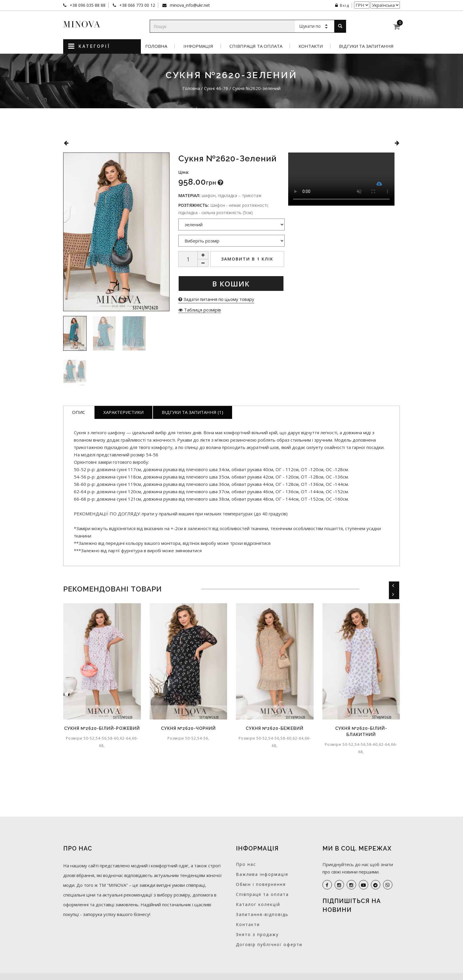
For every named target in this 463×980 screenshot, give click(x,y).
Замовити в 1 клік (247, 259)
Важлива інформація (262, 874)
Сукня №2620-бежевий (275, 728)
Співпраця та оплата (256, 46)
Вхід (342, 5)
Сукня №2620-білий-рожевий (102, 728)
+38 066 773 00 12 (137, 5)
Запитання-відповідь (262, 914)
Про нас (246, 864)
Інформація (198, 46)
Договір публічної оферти (269, 944)
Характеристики (123, 412)
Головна (156, 46)
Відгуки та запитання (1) (193, 412)
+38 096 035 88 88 (87, 5)
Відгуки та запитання (366, 46)
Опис (79, 412)
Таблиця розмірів (200, 310)
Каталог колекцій (258, 904)
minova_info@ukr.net (189, 5)
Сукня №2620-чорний (188, 728)
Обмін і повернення (261, 884)
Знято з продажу (257, 934)
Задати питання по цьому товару (216, 299)
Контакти (311, 46)
